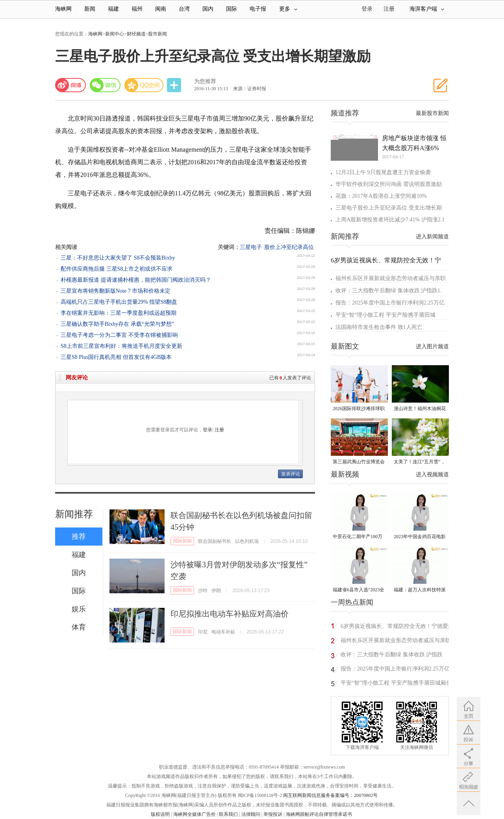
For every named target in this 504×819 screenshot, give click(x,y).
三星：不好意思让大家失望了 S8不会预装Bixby (118, 258)
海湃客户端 (427, 9)
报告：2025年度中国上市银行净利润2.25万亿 (390, 303)
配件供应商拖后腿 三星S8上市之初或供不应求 (117, 269)
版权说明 (160, 814)
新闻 (90, 9)
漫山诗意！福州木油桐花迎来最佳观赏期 (420, 409)
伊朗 (216, 591)
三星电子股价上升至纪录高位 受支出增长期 (389, 208)
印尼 (203, 632)
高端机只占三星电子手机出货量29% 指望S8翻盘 (119, 302)
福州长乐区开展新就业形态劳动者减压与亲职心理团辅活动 (396, 642)
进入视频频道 (432, 474)
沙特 (203, 591)
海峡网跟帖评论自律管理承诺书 (319, 814)
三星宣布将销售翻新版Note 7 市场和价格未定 (116, 291)
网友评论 (77, 378)
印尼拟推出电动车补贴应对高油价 (230, 614)
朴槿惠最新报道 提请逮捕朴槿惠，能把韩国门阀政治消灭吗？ (136, 280)
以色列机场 (247, 541)
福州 (137, 9)
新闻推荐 (74, 514)
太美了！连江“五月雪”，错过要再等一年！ (420, 462)
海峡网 (63, 9)
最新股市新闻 (432, 113)
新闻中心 (115, 34)
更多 (288, 9)
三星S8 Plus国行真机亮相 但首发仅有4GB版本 (116, 357)
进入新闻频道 (432, 237)
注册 (389, 9)
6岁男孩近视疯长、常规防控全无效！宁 (386, 260)
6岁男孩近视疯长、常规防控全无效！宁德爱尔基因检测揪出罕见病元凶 (397, 627)
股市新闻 (157, 34)
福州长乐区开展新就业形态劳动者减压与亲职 (391, 278)
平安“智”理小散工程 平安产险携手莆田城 (385, 315)
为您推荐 (205, 81)
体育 (79, 627)
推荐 (79, 537)
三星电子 (251, 247)
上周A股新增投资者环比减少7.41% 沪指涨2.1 (390, 220)
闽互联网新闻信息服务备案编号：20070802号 (330, 795)
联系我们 (228, 814)
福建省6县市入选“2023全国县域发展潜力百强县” (359, 590)
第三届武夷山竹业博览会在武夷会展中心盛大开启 (359, 462)
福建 (113, 9)
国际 (232, 9)
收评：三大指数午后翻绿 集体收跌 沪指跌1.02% (392, 656)
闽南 (161, 9)
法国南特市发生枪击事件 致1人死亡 (379, 327)
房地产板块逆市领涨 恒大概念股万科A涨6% (414, 143)
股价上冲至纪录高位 (289, 247)
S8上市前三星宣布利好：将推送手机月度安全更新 (121, 346)
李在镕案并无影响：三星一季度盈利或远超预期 (119, 313)
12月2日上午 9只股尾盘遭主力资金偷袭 (383, 172)
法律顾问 (251, 814)
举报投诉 (273, 814)
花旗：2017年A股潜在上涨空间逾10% (381, 196)
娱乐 (79, 609)
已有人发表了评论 (290, 378)
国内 (208, 9)
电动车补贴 (223, 632)
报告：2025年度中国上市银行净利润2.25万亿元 (395, 670)
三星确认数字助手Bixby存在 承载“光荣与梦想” (117, 324)
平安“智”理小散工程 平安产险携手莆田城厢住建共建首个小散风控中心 (396, 684)
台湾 (184, 9)
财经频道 (136, 34)
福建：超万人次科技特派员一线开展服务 (420, 590)
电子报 (258, 9)
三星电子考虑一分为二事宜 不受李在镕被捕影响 (119, 335)
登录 (208, 430)
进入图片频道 (432, 346)
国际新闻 (182, 541)
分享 (175, 85)
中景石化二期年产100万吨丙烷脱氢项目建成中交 (359, 537)
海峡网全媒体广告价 (195, 814)
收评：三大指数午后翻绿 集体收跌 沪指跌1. (389, 291)
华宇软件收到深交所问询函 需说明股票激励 (389, 184)
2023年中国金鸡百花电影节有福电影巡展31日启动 (420, 537)
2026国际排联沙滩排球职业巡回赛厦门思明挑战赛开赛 (359, 409)
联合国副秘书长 (215, 541)
